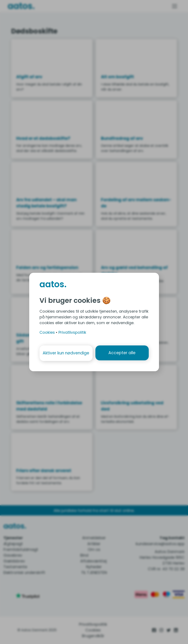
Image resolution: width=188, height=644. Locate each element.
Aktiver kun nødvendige (66, 353)
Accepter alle (122, 353)
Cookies (47, 332)
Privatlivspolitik (72, 332)
